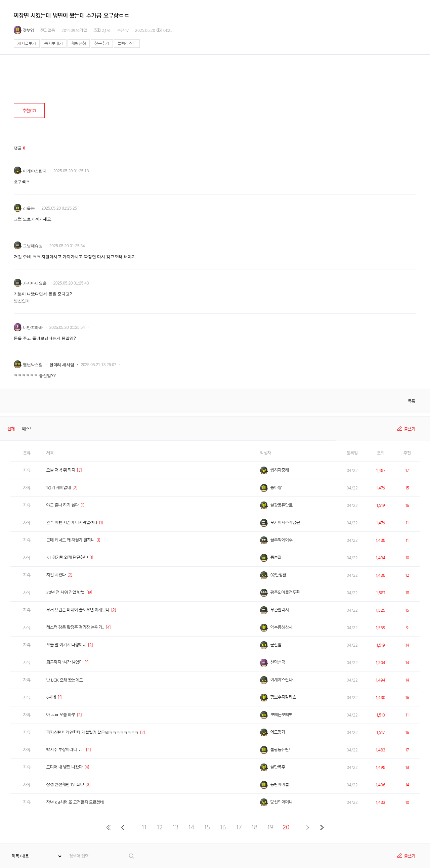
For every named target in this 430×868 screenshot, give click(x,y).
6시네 (51, 697)
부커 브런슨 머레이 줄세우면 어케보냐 (78, 610)
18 (255, 827)
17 (239, 827)
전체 (11, 429)
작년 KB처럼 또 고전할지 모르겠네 (75, 802)
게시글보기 (27, 44)
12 (160, 827)
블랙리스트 (127, 44)
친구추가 (102, 44)
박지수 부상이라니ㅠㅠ (65, 750)
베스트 (28, 429)
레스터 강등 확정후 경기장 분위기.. (75, 627)
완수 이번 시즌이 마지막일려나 (72, 523)
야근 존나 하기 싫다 (63, 505)
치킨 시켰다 (56, 575)
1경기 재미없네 (59, 488)
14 (191, 827)
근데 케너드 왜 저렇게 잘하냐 (71, 540)
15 (207, 827)
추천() (29, 111)
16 (223, 827)
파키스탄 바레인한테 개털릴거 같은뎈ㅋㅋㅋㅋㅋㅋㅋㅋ (92, 732)
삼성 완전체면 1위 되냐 (65, 785)
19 (270, 827)
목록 (412, 401)
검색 (132, 856)
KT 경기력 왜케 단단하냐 (67, 557)
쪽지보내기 (54, 44)
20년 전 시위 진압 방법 (66, 592)
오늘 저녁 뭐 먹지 (61, 470)
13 (176, 827)
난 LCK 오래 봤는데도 (65, 680)
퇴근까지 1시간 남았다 (65, 662)
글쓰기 (410, 429)
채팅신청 (79, 44)
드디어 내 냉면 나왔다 (64, 767)
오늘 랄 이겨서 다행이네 (66, 645)
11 (144, 827)
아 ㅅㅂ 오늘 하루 (61, 715)
